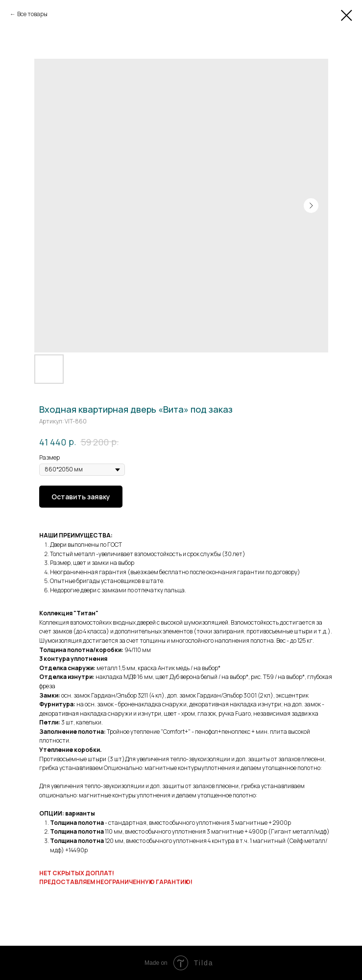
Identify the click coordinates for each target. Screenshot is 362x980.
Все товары (32, 14)
